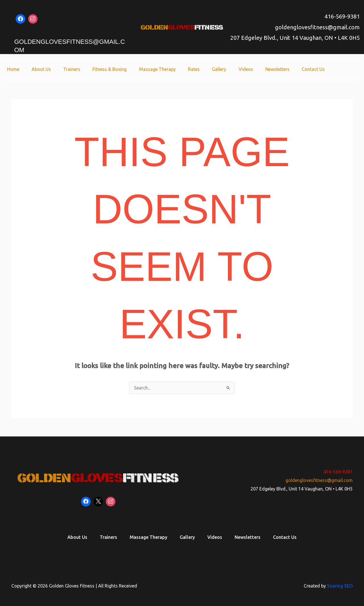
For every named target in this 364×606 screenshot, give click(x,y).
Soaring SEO (340, 586)
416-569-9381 (342, 16)
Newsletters (279, 69)
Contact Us (314, 69)
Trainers (79, 69)
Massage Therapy (163, 69)
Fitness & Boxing (116, 69)
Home (22, 69)
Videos (248, 69)
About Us (49, 69)
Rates (198, 69)
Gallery (222, 69)
